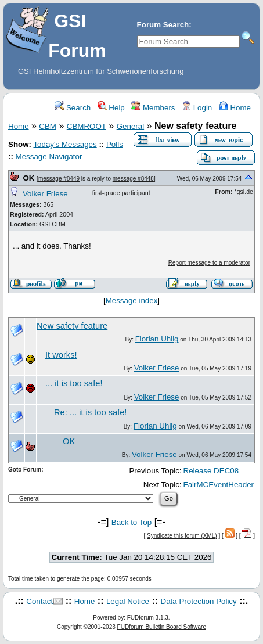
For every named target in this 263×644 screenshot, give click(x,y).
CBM (48, 126)
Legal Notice (128, 601)
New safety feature (72, 326)
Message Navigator (49, 156)
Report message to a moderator (209, 263)
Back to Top (131, 522)
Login (197, 108)
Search (73, 108)
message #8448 (133, 179)
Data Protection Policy (199, 601)
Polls (115, 144)
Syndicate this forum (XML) (182, 536)
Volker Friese (45, 194)
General (130, 126)
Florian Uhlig (157, 339)
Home (235, 108)
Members (153, 108)
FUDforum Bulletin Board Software (162, 627)
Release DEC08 (211, 471)
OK (28, 178)
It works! (61, 355)
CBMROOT (87, 126)
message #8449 (59, 179)
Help (111, 108)
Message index (132, 301)
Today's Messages (65, 144)
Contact (39, 601)
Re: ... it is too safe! (90, 412)
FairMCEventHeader (219, 485)
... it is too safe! (74, 383)
